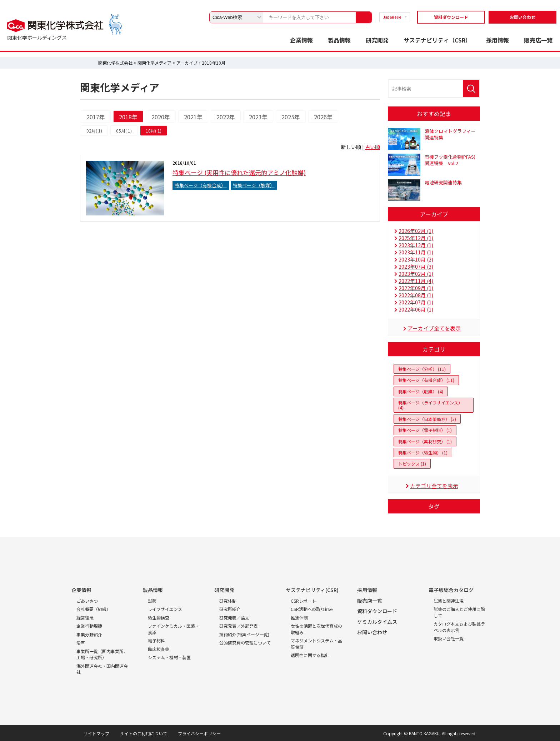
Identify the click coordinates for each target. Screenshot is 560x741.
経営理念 (85, 618)
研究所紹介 (230, 609)
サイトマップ (96, 733)
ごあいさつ (87, 601)
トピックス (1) (412, 464)
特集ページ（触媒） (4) (421, 391)
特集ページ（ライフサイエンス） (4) (430, 405)
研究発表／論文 (234, 618)
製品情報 (339, 40)
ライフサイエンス (165, 609)
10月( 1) (154, 131)
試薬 (152, 601)
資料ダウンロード (451, 17)
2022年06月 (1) (416, 309)
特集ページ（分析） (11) (422, 369)
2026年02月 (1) (416, 231)
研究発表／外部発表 (239, 626)
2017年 (96, 117)
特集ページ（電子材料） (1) (425, 430)
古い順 (372, 147)
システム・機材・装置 (169, 657)
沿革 (81, 643)
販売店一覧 (538, 40)
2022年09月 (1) (416, 288)
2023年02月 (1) (416, 274)
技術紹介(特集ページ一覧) (244, 634)
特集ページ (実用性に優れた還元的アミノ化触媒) (239, 172)
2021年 (193, 117)
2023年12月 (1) (416, 245)
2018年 (128, 117)
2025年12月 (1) (416, 238)
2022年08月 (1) (416, 295)
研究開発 (377, 40)
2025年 (291, 117)
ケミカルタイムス (377, 622)
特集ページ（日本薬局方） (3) (427, 419)
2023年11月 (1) (416, 252)
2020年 (161, 117)
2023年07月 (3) (416, 267)
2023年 (258, 117)
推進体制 (299, 618)
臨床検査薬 (159, 649)
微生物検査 (159, 618)
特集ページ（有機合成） (201, 185)
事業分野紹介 (89, 634)
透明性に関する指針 (310, 655)
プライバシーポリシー (199, 733)
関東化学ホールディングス (37, 38)
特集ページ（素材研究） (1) (425, 441)
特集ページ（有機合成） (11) (426, 380)
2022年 (226, 117)
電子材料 (156, 640)
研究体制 (228, 601)
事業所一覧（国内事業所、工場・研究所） (102, 654)
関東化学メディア (154, 63)
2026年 (323, 117)
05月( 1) (124, 131)
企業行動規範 (89, 626)
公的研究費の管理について (245, 643)
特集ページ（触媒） (254, 185)
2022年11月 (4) (416, 281)
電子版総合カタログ (451, 590)
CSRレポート (303, 601)
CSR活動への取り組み (312, 609)
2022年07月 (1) (416, 302)
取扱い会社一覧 (449, 638)
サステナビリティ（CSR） (437, 40)
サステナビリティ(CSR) (312, 590)
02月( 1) (94, 131)
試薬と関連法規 (449, 601)
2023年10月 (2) (416, 259)
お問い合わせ (522, 17)
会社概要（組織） (94, 609)
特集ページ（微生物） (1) (423, 452)
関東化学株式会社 (115, 63)
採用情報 (497, 40)
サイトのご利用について (144, 733)
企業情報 (301, 40)
